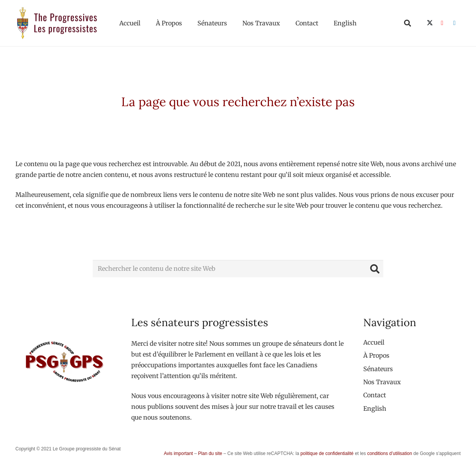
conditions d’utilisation (390, 453)
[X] (430, 23)
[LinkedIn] (454, 23)
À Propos (376, 355)
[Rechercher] (375, 269)
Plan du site (210, 453)
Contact (375, 395)
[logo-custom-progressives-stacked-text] (57, 23)
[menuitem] (375, 408)
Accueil (374, 342)
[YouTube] (442, 23)
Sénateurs (378, 369)
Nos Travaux (382, 382)
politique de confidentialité (327, 453)
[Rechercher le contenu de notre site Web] (238, 269)
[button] (408, 23)
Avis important (179, 453)
